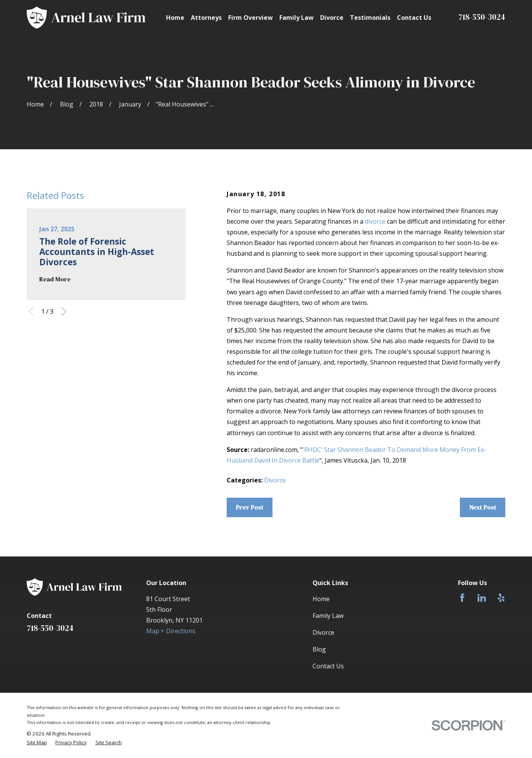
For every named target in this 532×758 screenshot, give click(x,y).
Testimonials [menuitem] (370, 18)
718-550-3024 (482, 17)
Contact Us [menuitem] (414, 18)
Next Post (483, 507)
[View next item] (64, 311)
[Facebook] (462, 598)
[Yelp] (501, 598)
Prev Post (250, 507)
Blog (319, 649)
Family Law (328, 616)
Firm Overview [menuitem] (251, 18)
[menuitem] (37, 743)
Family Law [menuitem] (297, 18)
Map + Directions (171, 631)
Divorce (275, 480)
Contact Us (328, 666)
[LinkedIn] (482, 598)
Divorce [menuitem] (332, 18)
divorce (375, 221)
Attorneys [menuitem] (206, 18)
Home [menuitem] (175, 18)
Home (321, 599)
